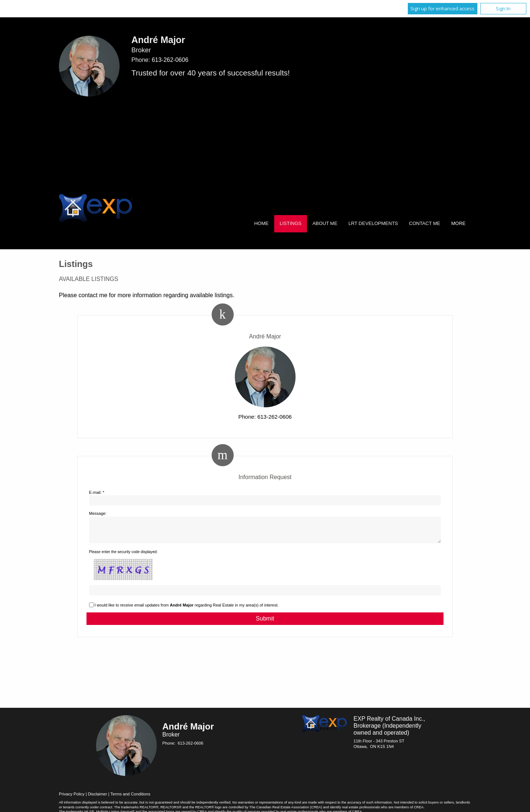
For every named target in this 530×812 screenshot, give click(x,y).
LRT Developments (373, 223)
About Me (325, 223)
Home (262, 223)
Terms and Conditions (130, 798)
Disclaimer (98, 798)
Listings (291, 223)
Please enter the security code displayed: (123, 556)
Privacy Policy (72, 798)
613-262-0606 (170, 60)
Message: (98, 513)
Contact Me (425, 223)
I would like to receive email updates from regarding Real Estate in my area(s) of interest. (187, 609)
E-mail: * (97, 492)
